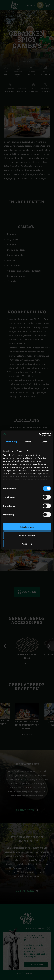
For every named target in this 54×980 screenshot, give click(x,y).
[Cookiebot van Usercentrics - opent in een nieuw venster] (39, 434)
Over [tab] (44, 442)
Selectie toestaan (27, 535)
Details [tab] (27, 442)
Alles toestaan (27, 527)
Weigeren (27, 544)
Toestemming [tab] (10, 442)
